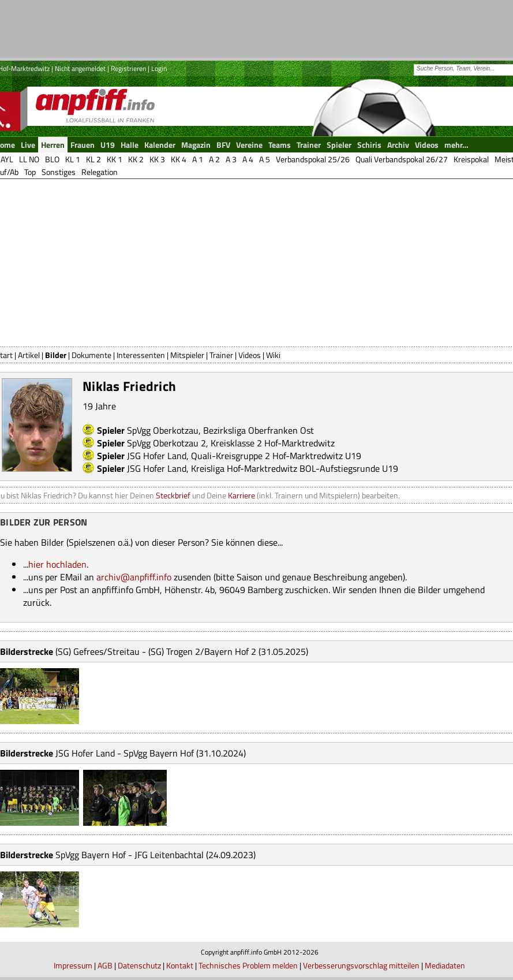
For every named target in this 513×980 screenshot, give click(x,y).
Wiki (273, 355)
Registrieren (128, 68)
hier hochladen (57, 564)
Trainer (221, 355)
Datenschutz (139, 965)
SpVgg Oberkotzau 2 (166, 443)
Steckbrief (173, 495)
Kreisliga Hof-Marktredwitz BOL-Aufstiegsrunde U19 (295, 468)
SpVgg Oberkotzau (163, 430)
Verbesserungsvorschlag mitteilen (361, 965)
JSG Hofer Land (157, 456)
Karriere (241, 495)
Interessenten (141, 355)
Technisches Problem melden (248, 965)
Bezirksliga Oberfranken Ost (259, 430)
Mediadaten (445, 965)
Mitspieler (187, 355)
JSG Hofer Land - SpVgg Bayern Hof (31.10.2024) (151, 753)
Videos (250, 355)
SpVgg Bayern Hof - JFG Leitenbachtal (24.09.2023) (156, 855)
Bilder (56, 355)
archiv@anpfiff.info (134, 577)
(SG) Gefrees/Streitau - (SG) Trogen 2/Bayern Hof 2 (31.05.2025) (182, 651)
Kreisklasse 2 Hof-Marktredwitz (273, 443)
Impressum (73, 965)
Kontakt (180, 965)
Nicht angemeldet (80, 68)
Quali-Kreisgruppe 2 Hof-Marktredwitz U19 (276, 456)
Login (159, 68)
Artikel (29, 355)
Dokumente (91, 355)
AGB (105, 965)
